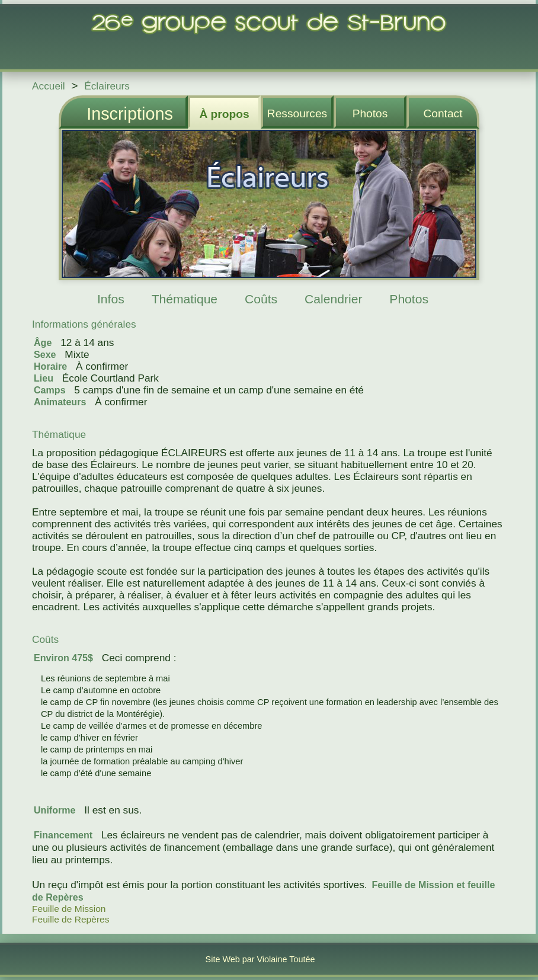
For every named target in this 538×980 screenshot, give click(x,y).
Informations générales (84, 324)
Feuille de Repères (71, 919)
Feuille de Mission (69, 909)
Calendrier (333, 299)
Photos (370, 113)
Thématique (185, 299)
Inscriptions (130, 114)
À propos (224, 114)
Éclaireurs (107, 86)
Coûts (261, 299)
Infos (111, 299)
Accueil (49, 86)
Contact (443, 113)
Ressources (297, 113)
